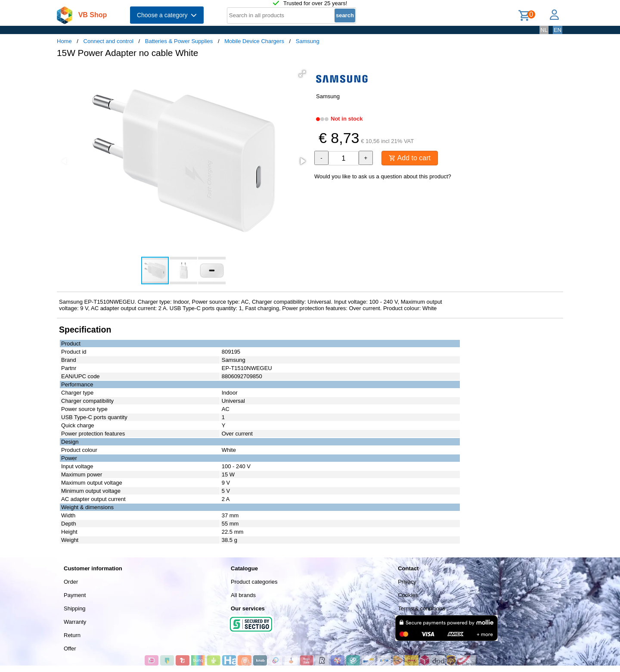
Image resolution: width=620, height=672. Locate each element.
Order (71, 582)
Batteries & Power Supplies (179, 41)
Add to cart (410, 158)
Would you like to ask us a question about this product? (383, 176)
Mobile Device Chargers (254, 41)
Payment (75, 595)
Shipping (75, 608)
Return (72, 635)
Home (64, 41)
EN (558, 30)
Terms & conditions (422, 608)
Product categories (254, 582)
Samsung (308, 41)
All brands (243, 595)
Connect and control (108, 41)
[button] (302, 74)
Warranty (75, 622)
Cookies (408, 595)
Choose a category (167, 15)
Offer (70, 649)
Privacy (407, 582)
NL (544, 30)
